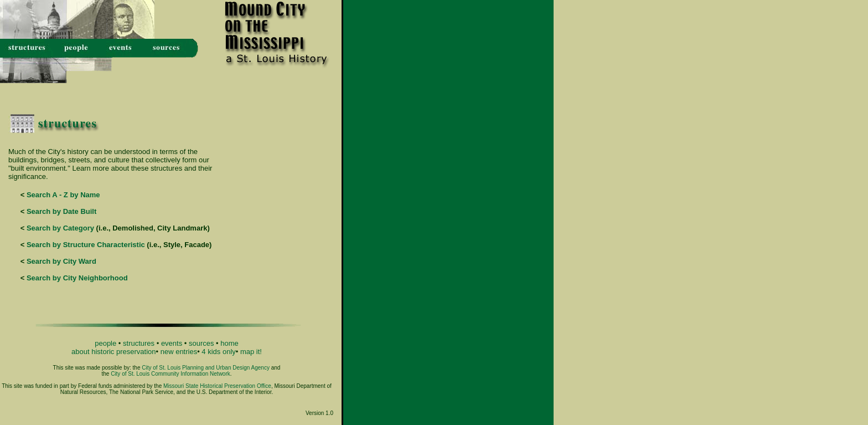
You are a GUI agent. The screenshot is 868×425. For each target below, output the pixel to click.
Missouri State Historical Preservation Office (217, 386)
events (172, 343)
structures (139, 343)
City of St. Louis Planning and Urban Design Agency (206, 368)
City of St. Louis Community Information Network (170, 374)
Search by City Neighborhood (77, 278)
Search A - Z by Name (63, 195)
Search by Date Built (61, 211)
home (229, 343)
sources (201, 343)
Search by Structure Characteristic (86, 245)
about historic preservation (113, 352)
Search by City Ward (61, 261)
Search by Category (60, 228)
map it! (251, 352)
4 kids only (218, 352)
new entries (179, 352)
